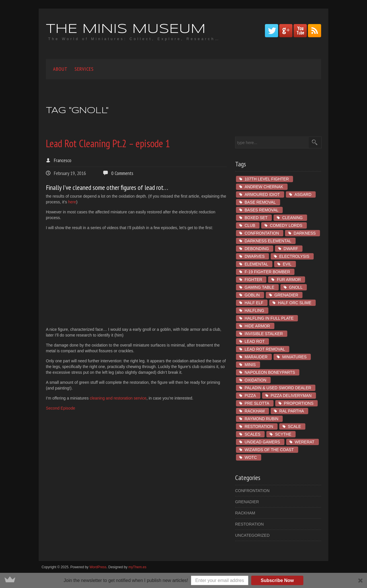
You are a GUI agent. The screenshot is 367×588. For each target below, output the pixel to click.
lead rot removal (265, 349)
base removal (260, 202)
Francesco (63, 160)
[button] (183, 580)
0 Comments (122, 173)
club (250, 225)
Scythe (283, 434)
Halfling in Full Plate (269, 318)
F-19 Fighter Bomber (267, 272)
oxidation (255, 380)
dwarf (291, 249)
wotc (251, 457)
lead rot (255, 341)
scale (294, 426)
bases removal (261, 210)
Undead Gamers (262, 442)
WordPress (98, 567)
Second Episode (60, 408)
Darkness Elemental (268, 241)
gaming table (259, 287)
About (60, 69)
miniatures (294, 357)
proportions (299, 403)
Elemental (256, 264)
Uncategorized (252, 535)
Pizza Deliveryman (291, 396)
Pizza (250, 396)
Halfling (254, 310)
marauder (256, 357)
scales (252, 434)
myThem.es (137, 567)
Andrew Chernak (264, 187)
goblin (252, 295)
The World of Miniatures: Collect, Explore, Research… (134, 39)
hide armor (257, 326)
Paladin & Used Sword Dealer (278, 388)
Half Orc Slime (295, 303)
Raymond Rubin (261, 419)
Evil (287, 264)
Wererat (305, 442)
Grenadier (286, 295)
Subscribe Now (277, 580)
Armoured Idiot (262, 194)
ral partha (292, 411)
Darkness (305, 233)
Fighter (253, 280)
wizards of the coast (269, 450)
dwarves (255, 256)
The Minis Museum (126, 29)
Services (84, 69)
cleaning (292, 218)
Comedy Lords (286, 225)
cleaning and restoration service (118, 398)
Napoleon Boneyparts (270, 372)
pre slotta (257, 403)
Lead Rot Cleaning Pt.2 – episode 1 (108, 143)
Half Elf (254, 303)
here (72, 202)
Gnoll (296, 287)
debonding (257, 249)
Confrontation (262, 233)
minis (250, 365)
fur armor (289, 280)
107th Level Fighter (267, 179)
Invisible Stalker (264, 334)
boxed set (256, 218)
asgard (303, 194)
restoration (259, 426)
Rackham (255, 411)
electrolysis (294, 256)
